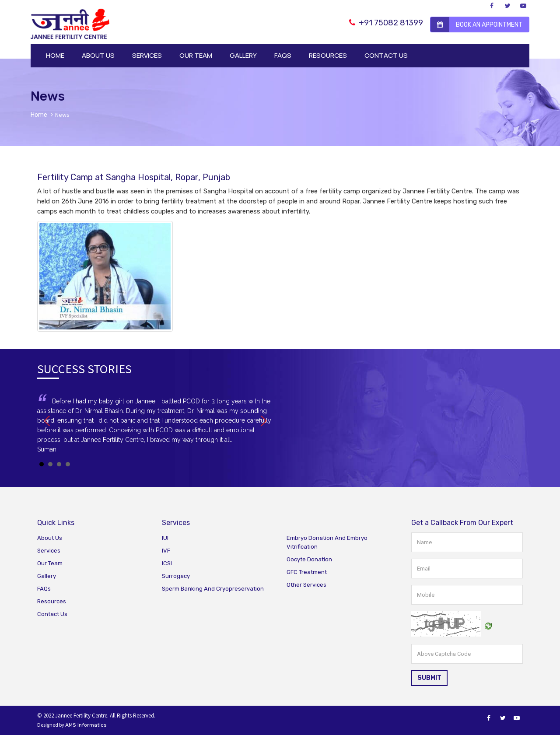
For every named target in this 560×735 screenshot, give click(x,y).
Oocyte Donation (309, 559)
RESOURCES (328, 55)
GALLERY (243, 55)
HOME (55, 55)
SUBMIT (429, 678)
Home (39, 115)
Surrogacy (176, 576)
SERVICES (147, 55)
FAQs (44, 589)
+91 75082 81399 (386, 23)
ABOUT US (98, 55)
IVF (166, 551)
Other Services (306, 585)
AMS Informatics (86, 725)
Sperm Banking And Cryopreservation (213, 589)
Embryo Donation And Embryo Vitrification (327, 542)
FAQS (283, 55)
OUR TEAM (196, 55)
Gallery (47, 576)
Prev (49, 421)
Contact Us (52, 614)
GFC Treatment (307, 572)
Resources (52, 601)
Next (262, 421)
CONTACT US (386, 55)
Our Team (50, 563)
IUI (165, 538)
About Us (50, 538)
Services (49, 551)
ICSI (167, 563)
